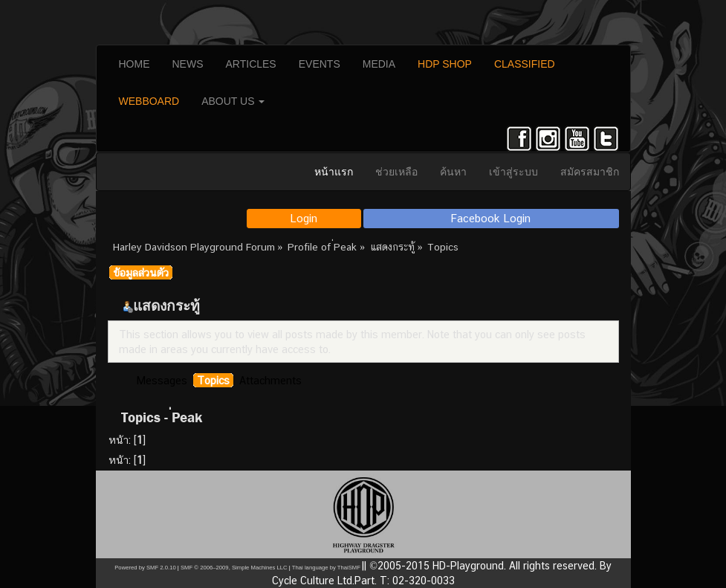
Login (304, 218)
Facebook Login (491, 218)
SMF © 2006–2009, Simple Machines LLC (234, 568)
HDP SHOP (445, 64)
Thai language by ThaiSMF (326, 568)
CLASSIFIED (525, 64)
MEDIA (379, 64)
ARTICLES (251, 64)
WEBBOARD (149, 101)
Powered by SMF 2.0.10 (145, 568)
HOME (134, 64)
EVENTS (320, 64)
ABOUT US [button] (233, 101)
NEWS (188, 64)
